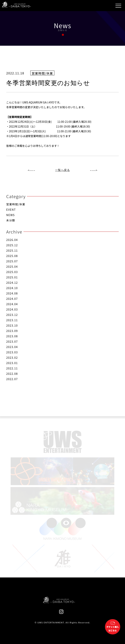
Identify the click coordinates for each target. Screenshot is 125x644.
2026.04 (12, 240)
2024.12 (12, 283)
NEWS (10, 215)
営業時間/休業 (16, 204)
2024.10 (12, 288)
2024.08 (12, 293)
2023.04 (12, 347)
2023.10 (12, 325)
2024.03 (12, 309)
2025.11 (12, 250)
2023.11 (12, 320)
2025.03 (12, 272)
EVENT (11, 210)
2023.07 (12, 342)
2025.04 (12, 267)
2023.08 (12, 336)
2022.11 (12, 368)
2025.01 (12, 277)
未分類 (11, 220)
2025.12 (12, 245)
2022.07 (12, 379)
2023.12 (12, 315)
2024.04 (12, 304)
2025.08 (12, 256)
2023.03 (12, 352)
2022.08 (12, 374)
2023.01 (12, 363)
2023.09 (12, 331)
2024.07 (12, 299)
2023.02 (12, 358)
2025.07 (12, 261)
